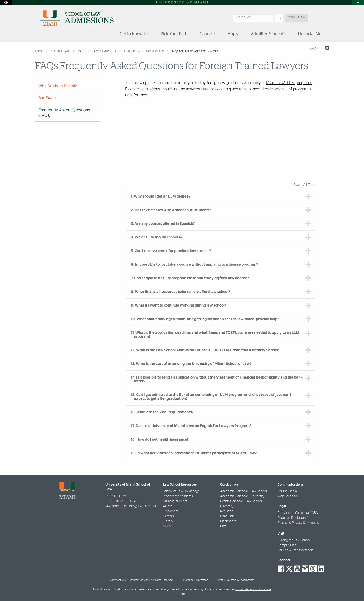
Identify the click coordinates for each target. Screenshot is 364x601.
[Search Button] (279, 18)
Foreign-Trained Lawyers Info (145, 51)
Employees (171, 511)
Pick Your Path (61, 51)
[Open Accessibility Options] (6, 3)
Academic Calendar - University (242, 496)
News (167, 526)
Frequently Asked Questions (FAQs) (64, 113)
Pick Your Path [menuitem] (174, 34)
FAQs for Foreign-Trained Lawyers (195, 51)
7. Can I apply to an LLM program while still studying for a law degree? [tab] (190, 278)
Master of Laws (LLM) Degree (98, 51)
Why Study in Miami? (58, 86)
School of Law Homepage (181, 491)
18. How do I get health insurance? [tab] (160, 439)
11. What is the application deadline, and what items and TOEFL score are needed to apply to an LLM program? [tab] (215, 335)
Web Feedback (288, 496)
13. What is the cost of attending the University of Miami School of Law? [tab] (191, 364)
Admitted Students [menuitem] (268, 34)
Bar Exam (47, 98)
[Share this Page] (325, 49)
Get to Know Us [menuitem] (134, 34)
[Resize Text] (314, 48)
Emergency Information (195, 580)
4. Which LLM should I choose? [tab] (157, 237)
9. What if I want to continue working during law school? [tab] (179, 305)
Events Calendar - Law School (241, 501)
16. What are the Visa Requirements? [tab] (162, 412)
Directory (227, 506)
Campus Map (287, 545)
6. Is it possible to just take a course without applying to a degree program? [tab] (194, 265)
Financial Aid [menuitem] (310, 34)
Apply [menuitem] (233, 34)
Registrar (227, 511)
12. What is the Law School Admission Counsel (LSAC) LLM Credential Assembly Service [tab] (205, 350)
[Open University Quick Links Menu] (358, 3)
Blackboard (228, 521)
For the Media (287, 491)
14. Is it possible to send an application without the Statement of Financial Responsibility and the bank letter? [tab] (217, 379)
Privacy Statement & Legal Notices (236, 580)
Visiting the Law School (294, 540)
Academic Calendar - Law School (244, 491)
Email (224, 526)
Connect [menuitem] (207, 34)
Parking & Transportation (295, 550)
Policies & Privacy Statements (298, 523)
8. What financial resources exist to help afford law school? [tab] (180, 292)
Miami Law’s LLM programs (289, 83)
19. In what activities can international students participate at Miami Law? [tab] (194, 453)
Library (168, 521)
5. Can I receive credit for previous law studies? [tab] (171, 251)
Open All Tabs (304, 185)
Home (39, 51)
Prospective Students (178, 496)
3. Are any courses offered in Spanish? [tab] (163, 224)
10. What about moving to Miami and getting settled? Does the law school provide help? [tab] (205, 319)
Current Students (175, 501)
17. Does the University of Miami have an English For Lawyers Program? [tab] (191, 426)
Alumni (168, 506)
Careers (168, 516)
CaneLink (227, 516)
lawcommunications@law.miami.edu (131, 506)
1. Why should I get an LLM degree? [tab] (161, 196)
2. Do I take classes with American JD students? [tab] (171, 210)
